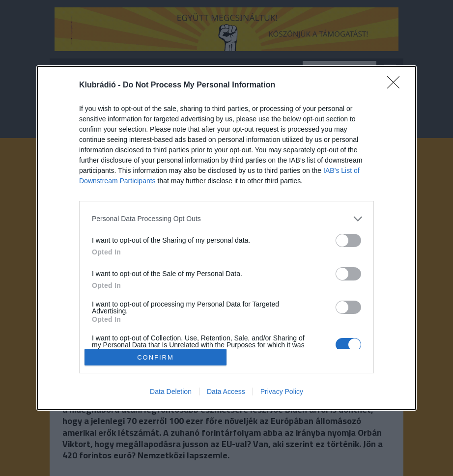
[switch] (348, 240)
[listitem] (226, 219)
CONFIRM (156, 357)
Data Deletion (171, 392)
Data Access (226, 392)
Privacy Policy (282, 392)
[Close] (396, 85)
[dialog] (226, 238)
